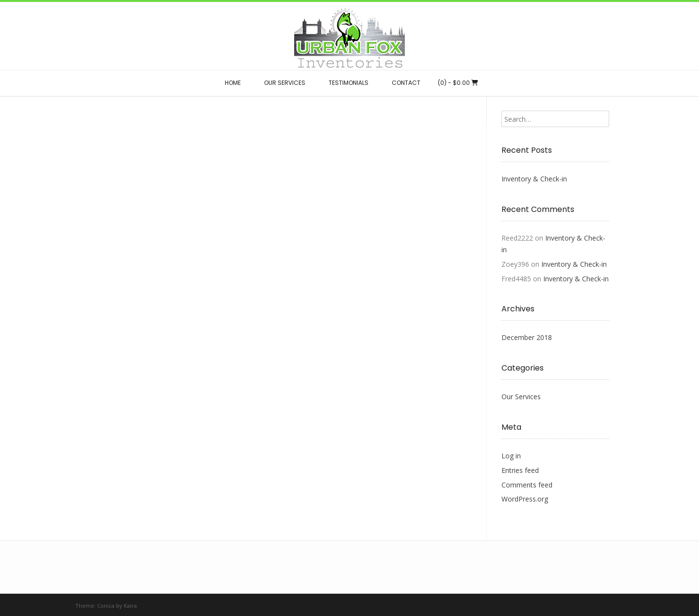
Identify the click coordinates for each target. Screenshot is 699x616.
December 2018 (527, 337)
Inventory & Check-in (534, 179)
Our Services (521, 397)
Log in (511, 456)
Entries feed (520, 470)
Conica (106, 606)
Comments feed (527, 485)
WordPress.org (525, 499)
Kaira (130, 606)
